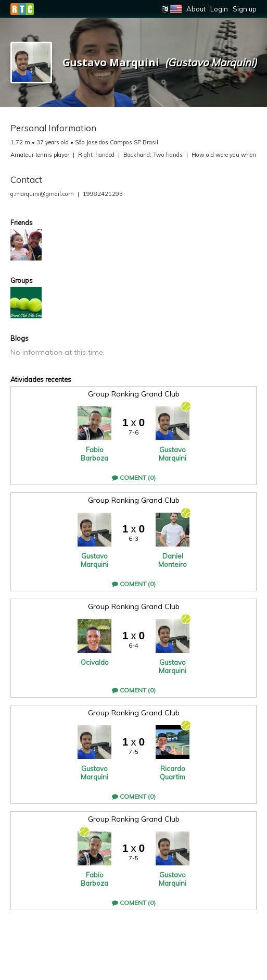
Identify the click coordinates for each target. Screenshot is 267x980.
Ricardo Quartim (173, 773)
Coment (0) (134, 477)
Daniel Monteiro (173, 560)
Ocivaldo (95, 662)
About (196, 9)
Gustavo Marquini (173, 454)
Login (219, 9)
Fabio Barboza (94, 454)
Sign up (245, 9)
